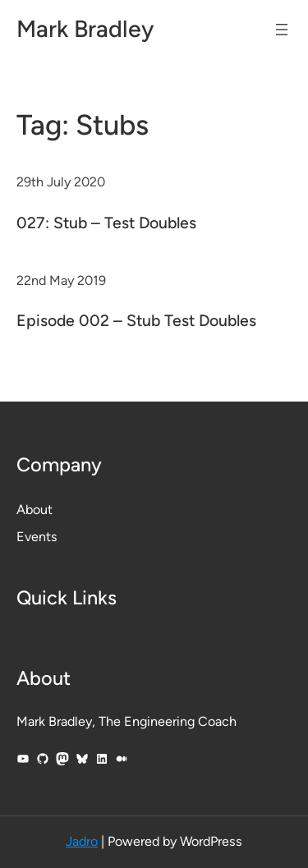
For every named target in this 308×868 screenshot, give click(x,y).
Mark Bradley (85, 29)
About (34, 510)
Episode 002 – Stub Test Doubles (136, 320)
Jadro (82, 841)
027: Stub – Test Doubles (106, 223)
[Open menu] (282, 30)
